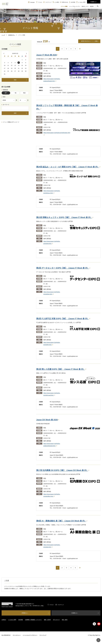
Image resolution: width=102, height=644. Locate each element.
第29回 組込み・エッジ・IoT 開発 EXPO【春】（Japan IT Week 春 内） (68, 167)
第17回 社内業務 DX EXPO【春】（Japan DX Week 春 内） (63, 470)
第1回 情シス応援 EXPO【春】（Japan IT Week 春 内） (61, 369)
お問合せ (4, 620)
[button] (75, 7)
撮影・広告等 (47, 620)
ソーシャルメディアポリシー (30, 635)
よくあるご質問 (12, 620)
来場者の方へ (12, 35)
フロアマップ (61, 605)
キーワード (6, 105)
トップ (3, 35)
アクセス (52, 605)
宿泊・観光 (65, 620)
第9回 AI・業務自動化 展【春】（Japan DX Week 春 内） (62, 521)
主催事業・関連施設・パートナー (33, 620)
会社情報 (21, 620)
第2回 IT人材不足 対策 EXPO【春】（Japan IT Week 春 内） (63, 319)
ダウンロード (56, 620)
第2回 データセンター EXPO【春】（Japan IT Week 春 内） (63, 268)
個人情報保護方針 (6, 635)
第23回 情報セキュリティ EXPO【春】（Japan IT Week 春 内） (65, 217)
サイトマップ (43, 635)
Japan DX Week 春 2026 (48, 420)
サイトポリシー (17, 635)
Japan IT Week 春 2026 (47, 55)
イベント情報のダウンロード (11, 122)
